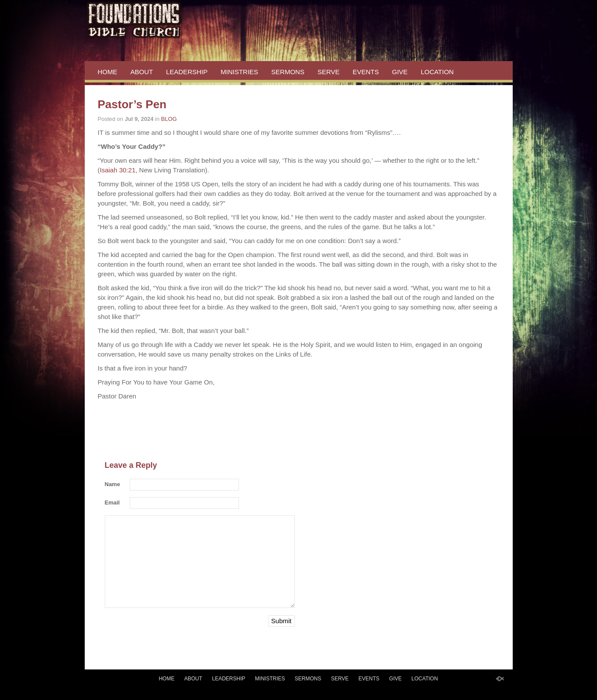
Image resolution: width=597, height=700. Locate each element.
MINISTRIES (239, 72)
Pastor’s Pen (132, 104)
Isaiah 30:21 (118, 170)
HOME (108, 72)
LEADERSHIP (187, 72)
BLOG (169, 119)
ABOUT (142, 72)
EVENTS (366, 72)
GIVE (400, 72)
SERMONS (288, 72)
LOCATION (437, 72)
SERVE (329, 72)
